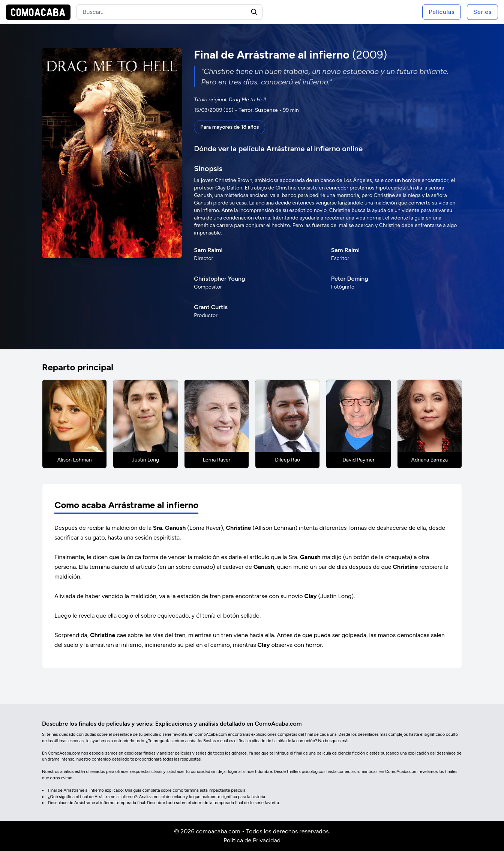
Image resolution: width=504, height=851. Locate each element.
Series (482, 12)
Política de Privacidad (252, 840)
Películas (442, 12)
